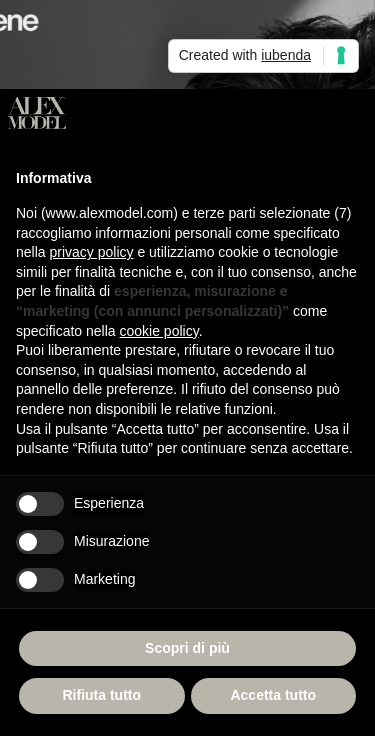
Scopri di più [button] (187, 648)
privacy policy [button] (91, 252)
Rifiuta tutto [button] (101, 695)
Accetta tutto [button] (273, 695)
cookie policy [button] (159, 331)
